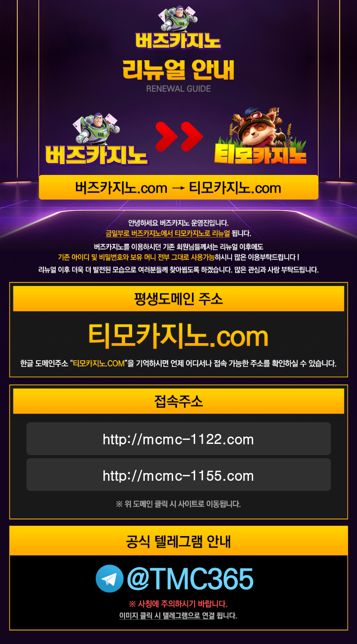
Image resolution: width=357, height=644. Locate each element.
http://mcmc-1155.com (179, 475)
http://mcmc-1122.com (179, 438)
